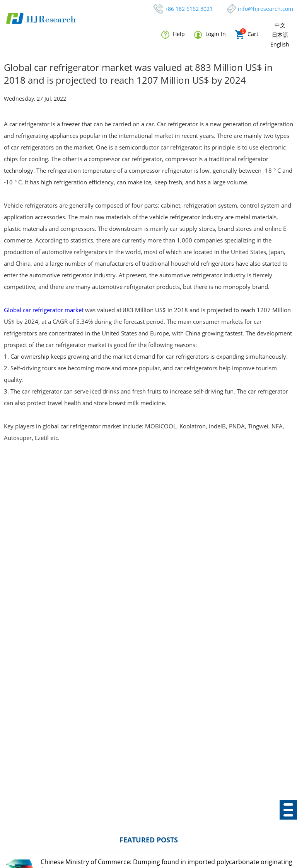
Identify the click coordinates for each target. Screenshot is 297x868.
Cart (247, 35)
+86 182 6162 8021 (189, 9)
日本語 (280, 35)
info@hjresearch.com (265, 9)
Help (173, 34)
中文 (280, 25)
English (280, 44)
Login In (210, 34)
